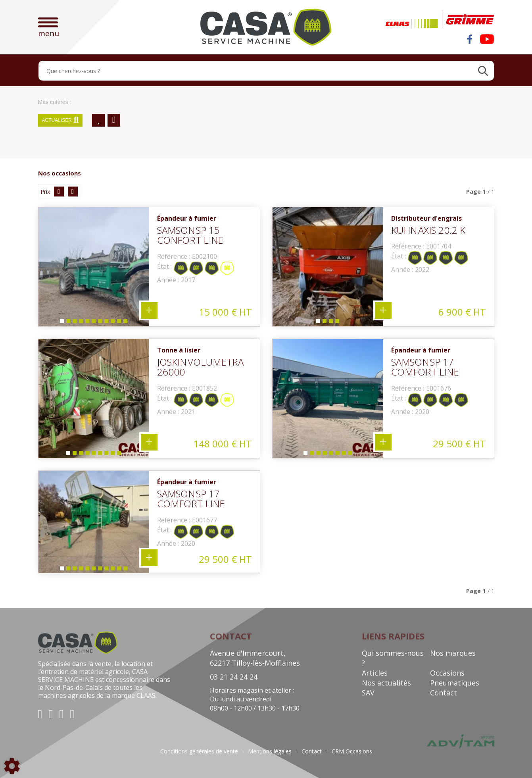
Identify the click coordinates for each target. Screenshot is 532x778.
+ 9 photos (149, 442)
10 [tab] (120, 323)
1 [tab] (61, 323)
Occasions (447, 673)
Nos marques (453, 653)
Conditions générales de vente (199, 751)
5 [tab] (87, 323)
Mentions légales (270, 751)
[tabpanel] (94, 267)
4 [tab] (81, 323)
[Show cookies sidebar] (12, 766)
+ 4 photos (383, 310)
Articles (375, 673)
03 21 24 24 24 (234, 677)
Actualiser (60, 120)
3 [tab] (74, 323)
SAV (368, 693)
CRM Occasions (352, 751)
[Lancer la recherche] (483, 71)
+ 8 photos (383, 442)
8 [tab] (106, 323)
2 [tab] (68, 323)
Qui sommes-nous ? (393, 658)
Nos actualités (386, 683)
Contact (444, 693)
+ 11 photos (149, 310)
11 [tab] (127, 323)
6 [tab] (93, 323)
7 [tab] (100, 323)
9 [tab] (112, 323)
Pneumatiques (455, 683)
